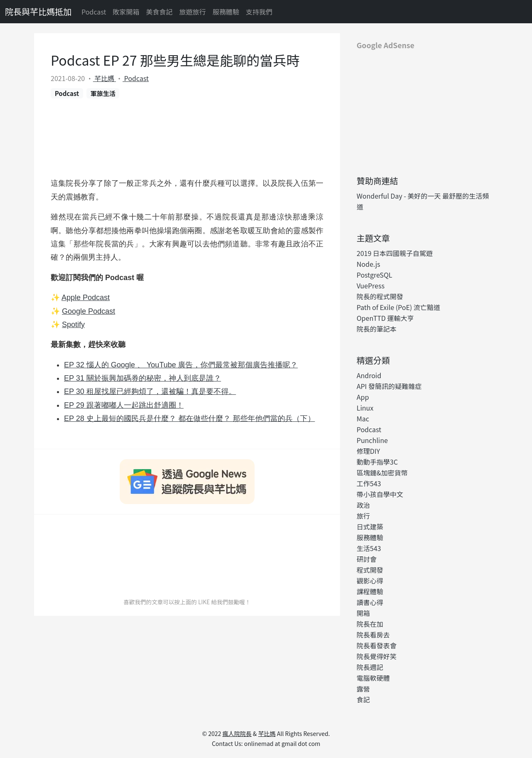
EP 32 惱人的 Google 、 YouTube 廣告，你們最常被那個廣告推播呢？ (181, 365)
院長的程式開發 (380, 296)
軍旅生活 (103, 93)
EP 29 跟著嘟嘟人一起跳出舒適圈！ (124, 405)
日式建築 (370, 527)
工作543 (369, 483)
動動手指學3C (377, 462)
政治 (363, 505)
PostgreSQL (374, 275)
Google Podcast (89, 311)
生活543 (369, 548)
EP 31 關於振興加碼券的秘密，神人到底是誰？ (143, 378)
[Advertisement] (424, 109)
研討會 (367, 559)
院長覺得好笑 (377, 656)
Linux (365, 408)
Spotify (73, 325)
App (363, 397)
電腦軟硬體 (373, 678)
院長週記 (370, 667)
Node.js (368, 264)
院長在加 (370, 624)
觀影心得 (370, 581)
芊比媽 (105, 78)
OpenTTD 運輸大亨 (385, 318)
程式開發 (370, 570)
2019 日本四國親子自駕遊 (395, 253)
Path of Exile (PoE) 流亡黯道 (398, 307)
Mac (363, 418)
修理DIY (368, 451)
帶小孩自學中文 (380, 494)
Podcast (94, 12)
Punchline (372, 440)
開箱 (363, 613)
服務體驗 (226, 12)
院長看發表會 (377, 645)
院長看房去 (373, 635)
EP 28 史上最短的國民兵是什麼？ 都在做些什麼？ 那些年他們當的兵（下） (190, 418)
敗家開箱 (126, 12)
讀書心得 (370, 602)
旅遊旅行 (192, 12)
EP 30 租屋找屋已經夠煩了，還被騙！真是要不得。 (150, 391)
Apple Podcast (86, 298)
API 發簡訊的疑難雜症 (389, 386)
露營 (363, 689)
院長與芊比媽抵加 (38, 11)
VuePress (371, 285)
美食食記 (159, 12)
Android (369, 375)
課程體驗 (370, 591)
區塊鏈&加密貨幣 (382, 473)
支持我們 (259, 12)
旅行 (363, 516)
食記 (363, 699)
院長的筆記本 (377, 329)
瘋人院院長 (237, 733)
